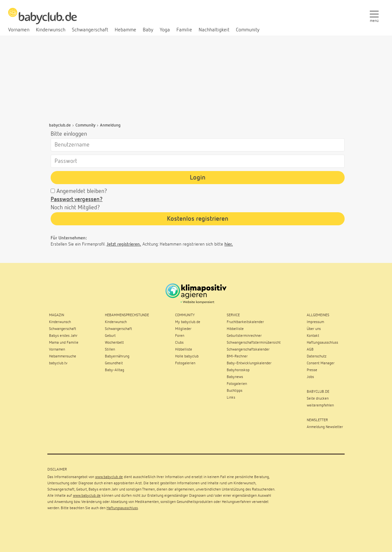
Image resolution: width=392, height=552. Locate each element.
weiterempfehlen (320, 405)
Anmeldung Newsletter (325, 427)
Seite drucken (318, 399)
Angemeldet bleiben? (82, 191)
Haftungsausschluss (122, 508)
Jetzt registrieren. (124, 244)
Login (198, 178)
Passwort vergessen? (77, 199)
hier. (229, 244)
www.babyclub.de (109, 477)
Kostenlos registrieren (198, 219)
